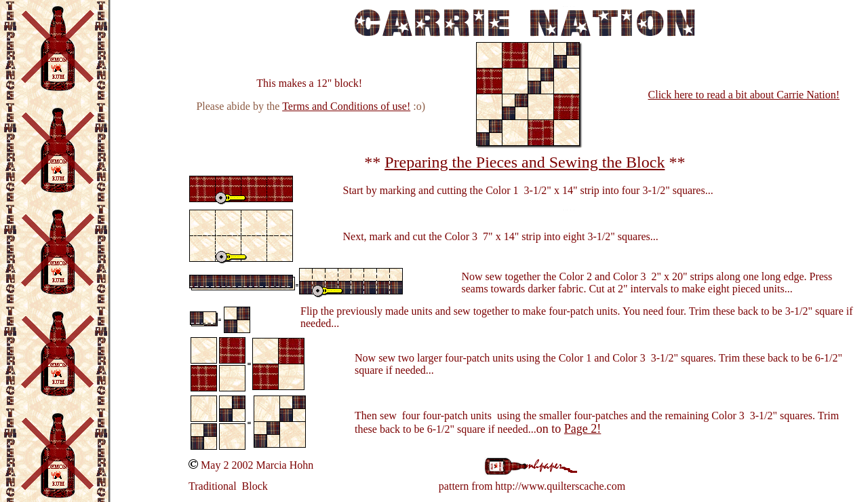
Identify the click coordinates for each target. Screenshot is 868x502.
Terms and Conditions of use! (346, 106)
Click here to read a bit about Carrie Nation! (744, 95)
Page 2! (583, 429)
